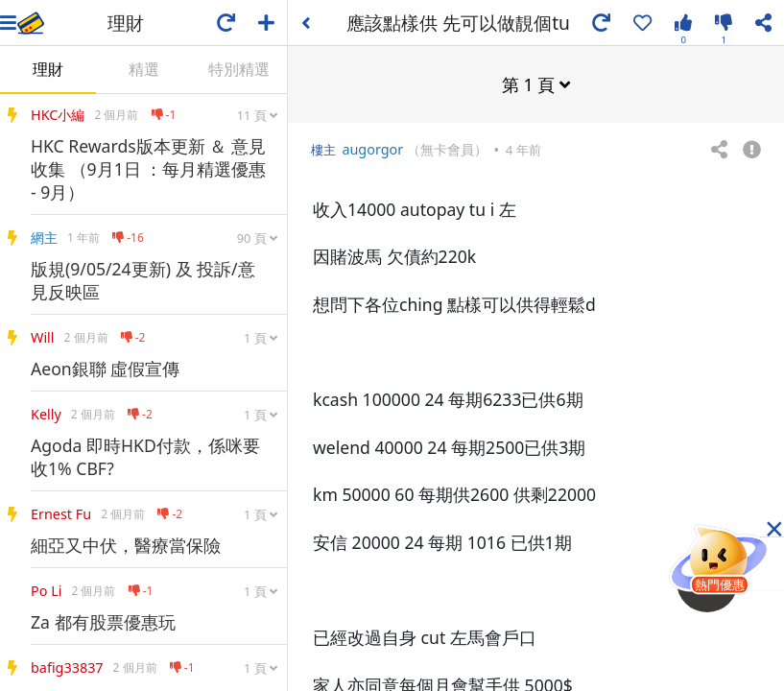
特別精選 (239, 69)
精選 (144, 69)
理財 (48, 69)
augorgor (372, 148)
